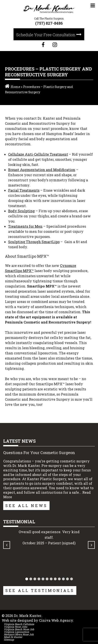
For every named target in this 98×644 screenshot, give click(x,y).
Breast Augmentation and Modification (42, 170)
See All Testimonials (40, 590)
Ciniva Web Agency (56, 620)
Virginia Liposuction (17, 632)
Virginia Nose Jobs (16, 627)
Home (15, 87)
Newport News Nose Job (19, 634)
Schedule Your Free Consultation (46, 35)
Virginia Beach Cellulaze (19, 624)
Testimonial (19, 522)
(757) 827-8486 (49, 23)
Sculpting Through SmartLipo (34, 242)
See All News (26, 506)
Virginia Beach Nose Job (19, 629)
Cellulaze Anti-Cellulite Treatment (38, 154)
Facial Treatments (24, 190)
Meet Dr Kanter (13, 637)
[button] (27, 579)
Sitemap (9, 639)
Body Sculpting (21, 211)
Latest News (19, 441)
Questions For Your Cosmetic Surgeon (39, 453)
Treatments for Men (25, 226)
